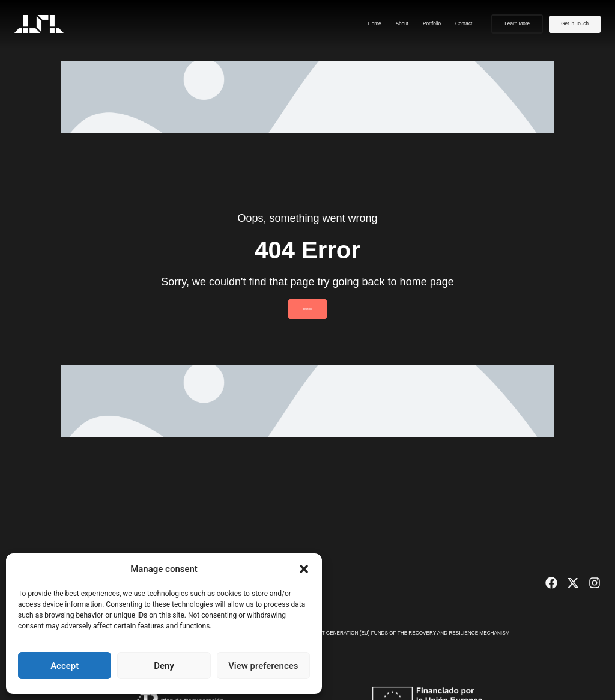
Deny (164, 666)
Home (375, 24)
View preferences (263, 666)
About (402, 24)
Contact (464, 24)
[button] (304, 569)
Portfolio (432, 24)
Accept (65, 666)
